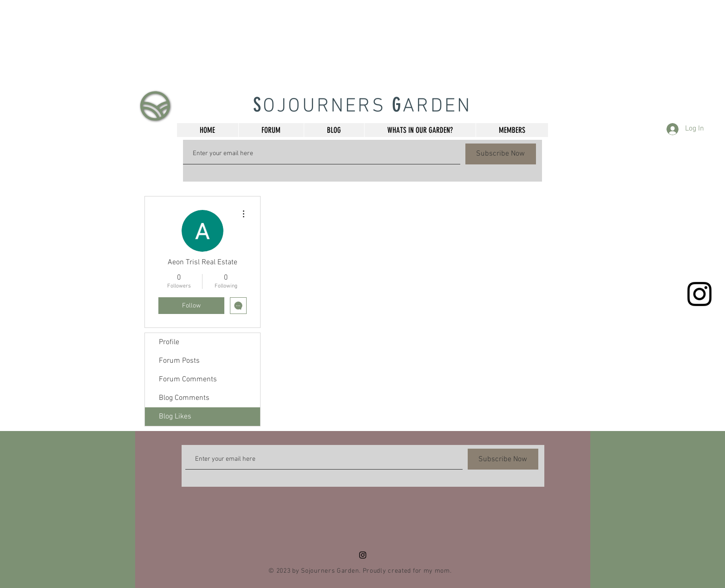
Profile (169, 342)
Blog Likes (175, 417)
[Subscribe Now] (501, 154)
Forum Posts (179, 361)
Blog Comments (184, 398)
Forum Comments (188, 379)
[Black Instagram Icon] (699, 294)
